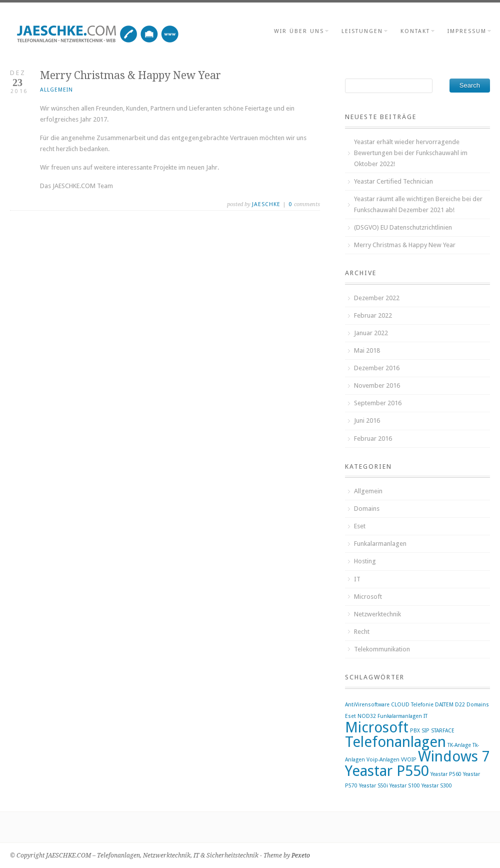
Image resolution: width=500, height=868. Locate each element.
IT (357, 579)
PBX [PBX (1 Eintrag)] (415, 731)
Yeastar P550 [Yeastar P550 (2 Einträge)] (387, 771)
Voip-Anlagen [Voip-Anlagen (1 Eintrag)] (383, 760)
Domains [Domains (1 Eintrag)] (478, 705)
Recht (362, 632)
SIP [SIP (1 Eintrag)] (425, 731)
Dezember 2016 (377, 368)
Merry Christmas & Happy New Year (405, 245)
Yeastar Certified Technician (393, 181)
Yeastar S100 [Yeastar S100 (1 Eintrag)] (405, 786)
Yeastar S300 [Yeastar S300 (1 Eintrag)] (437, 786)
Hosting (365, 561)
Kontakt (417, 31)
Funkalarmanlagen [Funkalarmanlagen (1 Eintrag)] (400, 716)
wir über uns (301, 31)
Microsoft (368, 597)
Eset (360, 526)
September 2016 (378, 403)
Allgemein (56, 90)
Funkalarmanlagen (380, 544)
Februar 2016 (373, 439)
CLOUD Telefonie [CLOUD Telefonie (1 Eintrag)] (412, 705)
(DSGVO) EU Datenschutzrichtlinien (403, 227)
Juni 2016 (367, 420)
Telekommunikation (382, 649)
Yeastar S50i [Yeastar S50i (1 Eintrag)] (373, 786)
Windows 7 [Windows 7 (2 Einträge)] (454, 756)
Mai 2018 (367, 350)
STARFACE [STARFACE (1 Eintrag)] (443, 731)
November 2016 (377, 385)
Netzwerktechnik (377, 614)
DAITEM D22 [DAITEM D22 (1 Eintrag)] (450, 705)
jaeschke (266, 204)
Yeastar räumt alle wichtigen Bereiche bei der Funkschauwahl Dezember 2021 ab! (418, 204)
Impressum (469, 31)
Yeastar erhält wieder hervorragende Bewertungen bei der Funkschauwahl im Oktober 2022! (411, 153)
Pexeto (301, 855)
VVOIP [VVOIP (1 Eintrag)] (409, 760)
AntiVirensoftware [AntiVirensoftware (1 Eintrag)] (367, 705)
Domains (367, 509)
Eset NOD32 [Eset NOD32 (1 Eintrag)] (360, 716)
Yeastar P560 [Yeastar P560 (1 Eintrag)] (446, 774)
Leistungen (364, 31)
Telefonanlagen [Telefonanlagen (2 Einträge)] (395, 742)
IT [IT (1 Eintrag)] (425, 716)
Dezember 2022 (377, 298)
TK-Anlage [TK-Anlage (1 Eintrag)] (459, 745)
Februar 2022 (373, 315)
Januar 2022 (371, 333)
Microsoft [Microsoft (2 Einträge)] (377, 727)
